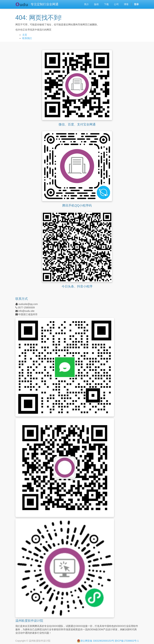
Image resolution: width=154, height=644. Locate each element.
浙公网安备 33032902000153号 (96, 641)
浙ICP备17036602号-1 (127, 641)
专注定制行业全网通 (45, 4)
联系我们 (27, 38)
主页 (25, 35)
